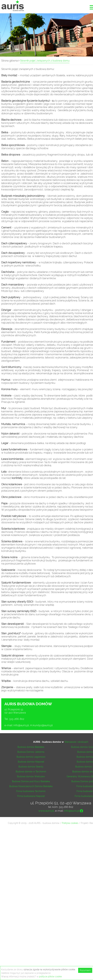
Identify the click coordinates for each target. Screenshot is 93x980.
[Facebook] (81, 811)
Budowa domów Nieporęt (31, 762)
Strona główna (10, 61)
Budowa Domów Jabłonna (31, 752)
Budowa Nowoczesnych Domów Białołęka (31, 786)
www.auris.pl (46, 811)
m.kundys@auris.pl (41, 725)
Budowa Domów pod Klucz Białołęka (31, 781)
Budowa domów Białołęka (31, 747)
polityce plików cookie (50, 977)
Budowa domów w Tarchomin (31, 772)
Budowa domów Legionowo (31, 757)
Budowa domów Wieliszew (31, 776)
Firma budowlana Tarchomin (31, 791)
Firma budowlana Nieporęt (31, 796)
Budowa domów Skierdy (31, 767)
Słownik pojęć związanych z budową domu (45, 61)
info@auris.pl (21, 725)
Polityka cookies (70, 823)
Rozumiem (85, 970)
